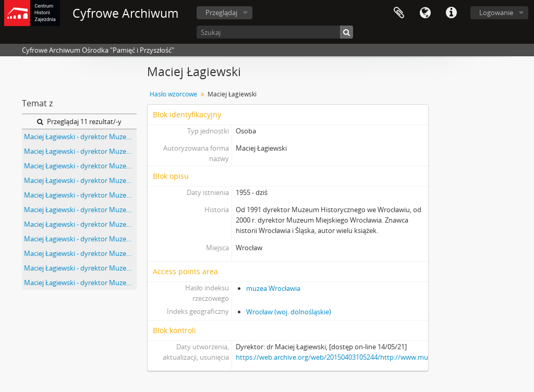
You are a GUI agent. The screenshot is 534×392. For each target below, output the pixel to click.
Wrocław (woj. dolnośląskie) (289, 312)
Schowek (399, 13)
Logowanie (496, 13)
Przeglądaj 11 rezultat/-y (79, 121)
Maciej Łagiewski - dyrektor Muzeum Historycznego (80, 137)
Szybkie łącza (451, 13)
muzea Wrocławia (273, 288)
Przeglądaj (221, 13)
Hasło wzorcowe (173, 94)
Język (425, 13)
